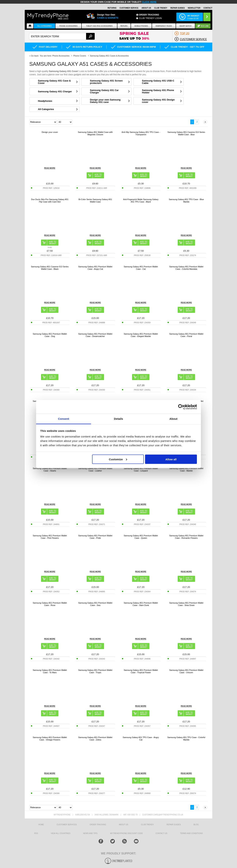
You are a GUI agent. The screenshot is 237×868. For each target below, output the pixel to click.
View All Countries (61, 833)
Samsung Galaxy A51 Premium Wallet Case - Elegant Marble (141, 335)
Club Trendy (161, 8)
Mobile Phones (141, 26)
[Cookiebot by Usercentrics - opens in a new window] (181, 407)
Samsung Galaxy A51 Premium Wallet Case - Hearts (50, 470)
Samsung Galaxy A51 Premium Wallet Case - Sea (95, 604)
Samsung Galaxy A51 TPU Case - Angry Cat (141, 739)
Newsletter (194, 8)
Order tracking (98, 825)
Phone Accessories (68, 26)
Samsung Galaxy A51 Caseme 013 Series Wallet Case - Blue (186, 133)
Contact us (161, 833)
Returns (112, 8)
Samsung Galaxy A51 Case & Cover (54, 82)
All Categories (44, 26)
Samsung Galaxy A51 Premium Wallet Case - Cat (141, 268)
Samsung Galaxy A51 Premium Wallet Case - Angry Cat (95, 268)
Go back (35, 56)
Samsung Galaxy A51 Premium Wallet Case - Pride (95, 537)
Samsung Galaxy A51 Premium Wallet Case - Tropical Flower (141, 671)
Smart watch (186, 26)
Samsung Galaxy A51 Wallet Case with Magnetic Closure (95, 133)
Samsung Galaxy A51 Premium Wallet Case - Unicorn (186, 671)
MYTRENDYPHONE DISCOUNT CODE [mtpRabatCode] (127, 833)
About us (124, 825)
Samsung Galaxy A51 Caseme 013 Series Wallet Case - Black (50, 268)
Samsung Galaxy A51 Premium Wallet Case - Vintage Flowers (50, 739)
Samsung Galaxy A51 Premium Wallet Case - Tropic (95, 671)
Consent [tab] (64, 419)
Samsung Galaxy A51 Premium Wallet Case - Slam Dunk (141, 604)
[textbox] (62, 36)
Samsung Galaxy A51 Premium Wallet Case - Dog (50, 335)
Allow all (171, 459)
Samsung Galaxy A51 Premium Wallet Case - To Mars (50, 671)
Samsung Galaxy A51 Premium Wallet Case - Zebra (95, 739)
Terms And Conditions (191, 833)
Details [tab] (118, 419)
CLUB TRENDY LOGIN (150, 18)
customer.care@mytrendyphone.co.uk (163, 815)
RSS (36, 833)
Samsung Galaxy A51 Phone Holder (158, 91)
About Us (146, 8)
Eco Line (205, 26)
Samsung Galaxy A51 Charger (55, 91)
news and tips (90, 833)
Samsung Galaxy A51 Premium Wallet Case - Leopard (141, 470)
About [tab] (173, 419)
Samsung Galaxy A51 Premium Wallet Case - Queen (141, 537)
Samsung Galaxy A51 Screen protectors (106, 82)
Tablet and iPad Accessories (99, 26)
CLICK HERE (149, 2)
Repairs (124, 26)
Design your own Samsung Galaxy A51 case (105, 101)
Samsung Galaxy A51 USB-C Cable (158, 82)
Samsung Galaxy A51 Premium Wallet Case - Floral (186, 335)
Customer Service (129, 8)
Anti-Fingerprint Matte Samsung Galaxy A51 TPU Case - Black (141, 201)
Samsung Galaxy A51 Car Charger (104, 91)
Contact (208, 8)
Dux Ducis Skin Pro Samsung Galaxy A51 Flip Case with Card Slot (50, 201)
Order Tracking (149, 15)
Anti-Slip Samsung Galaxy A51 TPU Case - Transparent (141, 133)
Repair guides (177, 8)
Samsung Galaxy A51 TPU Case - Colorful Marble (186, 739)
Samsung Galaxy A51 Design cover (158, 101)
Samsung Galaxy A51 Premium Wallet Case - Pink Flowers (50, 537)
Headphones (45, 101)
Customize (118, 459)
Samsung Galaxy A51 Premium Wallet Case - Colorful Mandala (186, 268)
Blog (196, 825)
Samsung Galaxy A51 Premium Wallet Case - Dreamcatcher (95, 335)
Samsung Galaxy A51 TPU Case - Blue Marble (186, 201)
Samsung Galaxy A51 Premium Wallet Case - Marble (186, 470)
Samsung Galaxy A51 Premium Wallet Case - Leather (95, 470)
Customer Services (67, 825)
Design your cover (50, 132)
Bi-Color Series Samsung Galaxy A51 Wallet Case (95, 201)
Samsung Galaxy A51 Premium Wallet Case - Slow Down (186, 604)
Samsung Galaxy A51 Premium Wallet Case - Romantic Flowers (186, 537)
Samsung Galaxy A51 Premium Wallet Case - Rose (50, 604)
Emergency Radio (164, 26)
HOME (41, 825)
